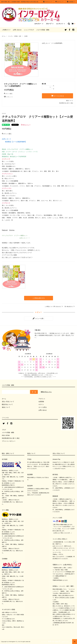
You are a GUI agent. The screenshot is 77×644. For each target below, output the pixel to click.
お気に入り (8, 97)
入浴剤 (26, 36)
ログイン (60, 2)
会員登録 (71, 2)
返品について (70, 101)
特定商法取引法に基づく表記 (11, 438)
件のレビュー (26, 125)
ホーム (4, 36)
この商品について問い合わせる (54, 307)
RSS (3, 435)
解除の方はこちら (46, 392)
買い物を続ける (70, 307)
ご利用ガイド (6, 30)
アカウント (48, 2)
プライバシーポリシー (9, 441)
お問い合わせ (17, 30)
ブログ (4, 430)
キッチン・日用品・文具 (15, 36)
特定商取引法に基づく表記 (66, 103)
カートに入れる (58, 96)
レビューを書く (39, 318)
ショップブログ (29, 30)
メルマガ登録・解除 (43, 30)
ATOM (8, 435)
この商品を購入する (39, 298)
